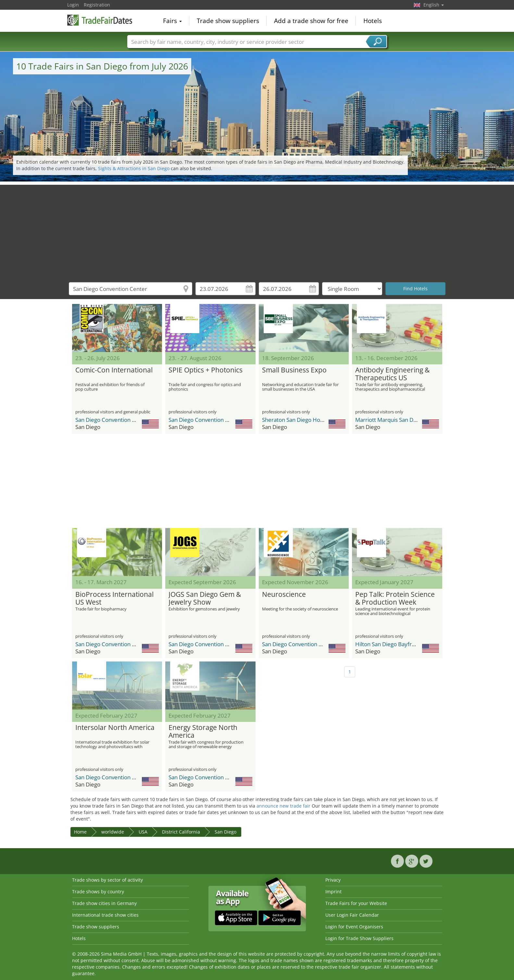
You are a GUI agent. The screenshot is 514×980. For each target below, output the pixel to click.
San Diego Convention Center (112, 420)
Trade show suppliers (228, 21)
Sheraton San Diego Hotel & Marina (306, 420)
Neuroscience (284, 595)
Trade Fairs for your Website (356, 903)
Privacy (333, 880)
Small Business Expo (294, 370)
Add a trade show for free (311, 21)
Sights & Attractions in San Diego (134, 168)
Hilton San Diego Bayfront (388, 644)
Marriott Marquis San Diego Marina (399, 420)
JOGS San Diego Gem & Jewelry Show (205, 598)
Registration (97, 5)
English (434, 5)
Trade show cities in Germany (104, 903)
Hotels (373, 21)
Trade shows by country (98, 892)
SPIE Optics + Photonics (206, 370)
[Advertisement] (257, 230)
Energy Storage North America (203, 732)
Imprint (333, 892)
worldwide (113, 832)
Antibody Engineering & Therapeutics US (392, 374)
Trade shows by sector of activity (107, 880)
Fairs (172, 21)
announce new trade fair (283, 806)
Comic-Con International (114, 370)
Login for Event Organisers (354, 927)
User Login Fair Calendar (352, 915)
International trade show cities (105, 915)
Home (80, 832)
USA (143, 832)
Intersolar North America (115, 728)
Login (73, 5)
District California (181, 832)
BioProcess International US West (114, 598)
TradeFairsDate (100, 20)
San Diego (226, 832)
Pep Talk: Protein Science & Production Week (395, 598)
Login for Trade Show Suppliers (359, 938)
